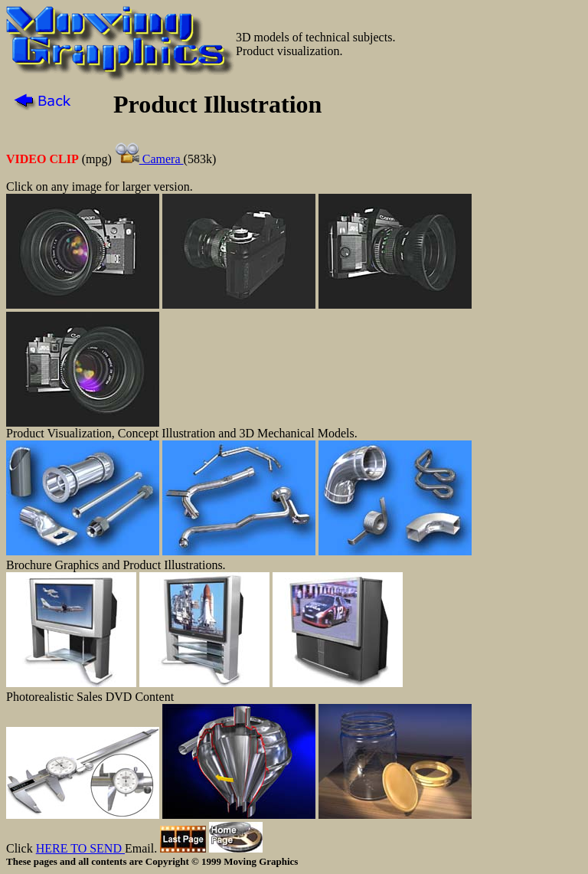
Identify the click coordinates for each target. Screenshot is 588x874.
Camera (149, 159)
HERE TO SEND (80, 848)
